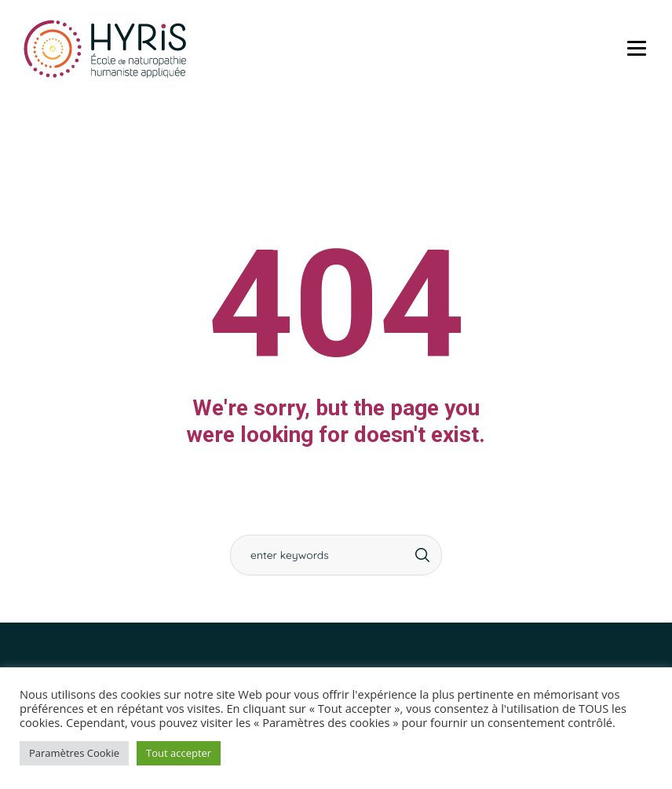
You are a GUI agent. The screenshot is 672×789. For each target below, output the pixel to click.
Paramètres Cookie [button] (74, 753)
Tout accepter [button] (179, 753)
